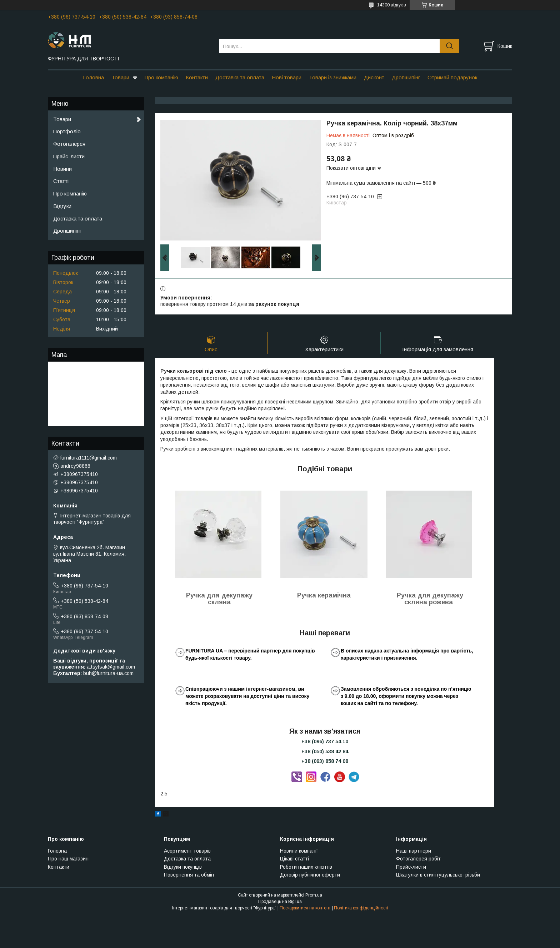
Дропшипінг (406, 77)
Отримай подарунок (452, 77)
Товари (120, 77)
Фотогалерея (69, 144)
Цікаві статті (294, 859)
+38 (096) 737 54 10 (325, 741)
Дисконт (374, 77)
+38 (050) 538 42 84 (325, 751)
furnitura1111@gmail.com (89, 458)
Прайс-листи (69, 156)
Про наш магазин (68, 859)
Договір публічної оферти (310, 875)
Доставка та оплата (240, 77)
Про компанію (161, 77)
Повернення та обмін (189, 875)
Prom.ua (314, 895)
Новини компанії (299, 851)
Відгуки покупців (183, 867)
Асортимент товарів (187, 851)
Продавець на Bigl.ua (280, 902)
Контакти (197, 77)
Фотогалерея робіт (418, 859)
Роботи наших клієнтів (306, 867)
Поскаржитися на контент (305, 908)
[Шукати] (449, 46)
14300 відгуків (392, 5)
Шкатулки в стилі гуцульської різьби (438, 875)
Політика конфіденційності (361, 908)
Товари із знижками (333, 77)
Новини (62, 169)
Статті (61, 181)
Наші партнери (414, 851)
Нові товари (287, 77)
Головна (93, 77)
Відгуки (62, 206)
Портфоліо (67, 131)
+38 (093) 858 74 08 (325, 761)
